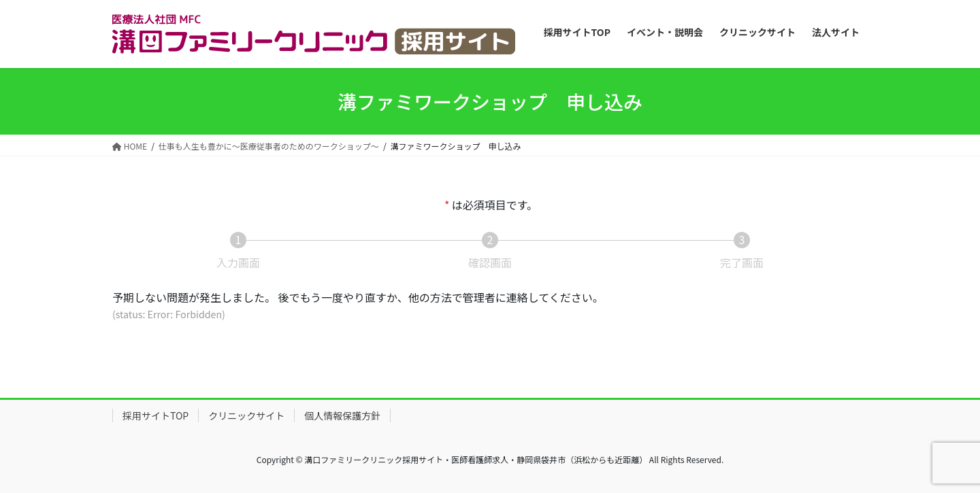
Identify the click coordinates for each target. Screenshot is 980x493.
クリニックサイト (246, 415)
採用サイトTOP (156, 415)
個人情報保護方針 (342, 415)
